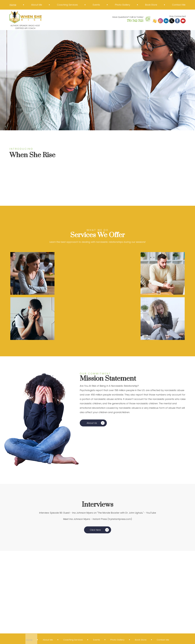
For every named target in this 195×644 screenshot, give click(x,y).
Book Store (151, 5)
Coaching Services (67, 5)
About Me (37, 5)
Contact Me (179, 5)
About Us (92, 423)
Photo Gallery (122, 5)
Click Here (95, 530)
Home (13, 5)
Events (96, 5)
